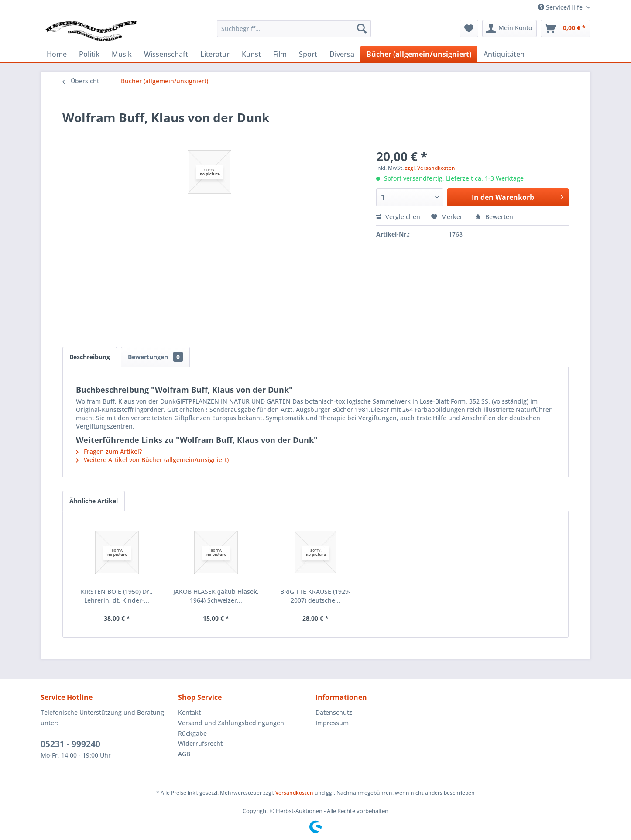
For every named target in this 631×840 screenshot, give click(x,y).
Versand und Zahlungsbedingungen (231, 723)
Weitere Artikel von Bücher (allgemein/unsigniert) (152, 460)
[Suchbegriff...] (294, 28)
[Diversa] (342, 54)
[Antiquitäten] (504, 54)
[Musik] (122, 54)
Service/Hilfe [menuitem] (561, 7)
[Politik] (89, 54)
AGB (184, 754)
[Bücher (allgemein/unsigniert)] (419, 54)
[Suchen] (362, 28)
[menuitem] (294, 28)
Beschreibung (90, 357)
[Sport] (308, 54)
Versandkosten (294, 793)
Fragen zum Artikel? (109, 451)
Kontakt (189, 712)
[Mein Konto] (509, 28)
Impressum (332, 723)
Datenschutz (334, 712)
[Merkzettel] (469, 28)
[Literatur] (215, 54)
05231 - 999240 (70, 744)
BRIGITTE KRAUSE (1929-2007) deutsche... (315, 596)
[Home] (57, 54)
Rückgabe (192, 733)
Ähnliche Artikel (94, 501)
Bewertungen (155, 357)
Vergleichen (398, 217)
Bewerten (494, 217)
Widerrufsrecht (200, 743)
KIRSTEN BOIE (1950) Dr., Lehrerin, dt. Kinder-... (117, 596)
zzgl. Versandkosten (430, 168)
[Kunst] (251, 54)
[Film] (280, 54)
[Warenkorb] (566, 28)
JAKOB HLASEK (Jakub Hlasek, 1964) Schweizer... (216, 596)
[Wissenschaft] (166, 54)
